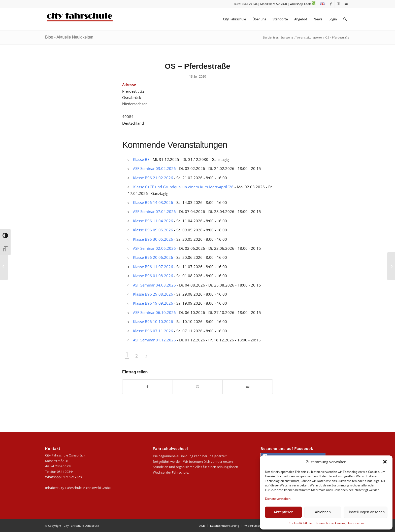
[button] (385, 462)
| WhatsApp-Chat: (301, 4)
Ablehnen (323, 512)
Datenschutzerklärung (330, 523)
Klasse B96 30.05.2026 (153, 239)
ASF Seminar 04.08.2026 (154, 285)
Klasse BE (141, 159)
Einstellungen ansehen (366, 512)
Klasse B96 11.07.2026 (153, 267)
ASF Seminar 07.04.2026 (154, 211)
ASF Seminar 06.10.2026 (154, 312)
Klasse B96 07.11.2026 (153, 331)
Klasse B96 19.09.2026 (153, 303)
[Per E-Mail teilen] (248, 387)
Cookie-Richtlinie (300, 523)
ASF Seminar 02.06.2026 (154, 248)
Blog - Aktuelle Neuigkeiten (69, 37)
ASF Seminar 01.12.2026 (154, 340)
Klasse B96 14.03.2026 (153, 202)
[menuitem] (321, 4)
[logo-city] (80, 19)
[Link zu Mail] (346, 4)
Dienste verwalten (278, 499)
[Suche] (345, 19)
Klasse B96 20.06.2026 (153, 257)
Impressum (356, 523)
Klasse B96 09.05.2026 (153, 230)
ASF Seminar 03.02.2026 (154, 168)
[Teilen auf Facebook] (147, 387)
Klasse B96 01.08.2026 (153, 276)
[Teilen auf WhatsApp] (198, 387)
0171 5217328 (72, 477)
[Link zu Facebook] (331, 4)
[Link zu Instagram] (338, 4)
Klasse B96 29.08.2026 (153, 294)
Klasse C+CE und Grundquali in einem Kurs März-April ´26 (183, 187)
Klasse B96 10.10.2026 (153, 322)
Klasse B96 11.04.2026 (153, 221)
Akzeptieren (283, 512)
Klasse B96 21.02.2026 (153, 178)
